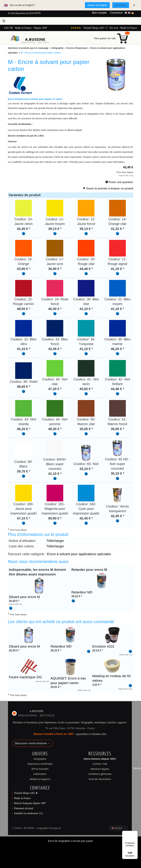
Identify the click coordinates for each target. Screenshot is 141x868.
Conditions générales (100, 774)
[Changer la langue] (118, 828)
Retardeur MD (82, 592)
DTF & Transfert (40, 769)
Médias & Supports (40, 779)
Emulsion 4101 (103, 646)
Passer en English (97, 5)
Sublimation (40, 774)
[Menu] (136, 833)
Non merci (121, 5)
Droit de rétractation (100, 779)
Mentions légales (100, 769)
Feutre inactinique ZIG (25, 677)
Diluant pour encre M (24, 597)
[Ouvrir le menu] (4, 21)
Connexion (116, 13)
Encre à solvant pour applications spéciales (79, 554)
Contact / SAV (100, 764)
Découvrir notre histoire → (33, 743)
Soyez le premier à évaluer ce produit (110, 188)
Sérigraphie (40, 759)
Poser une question (121, 182)
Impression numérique (40, 764)
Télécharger (55, 541)
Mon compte (99, 13)
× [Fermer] (134, 5)
